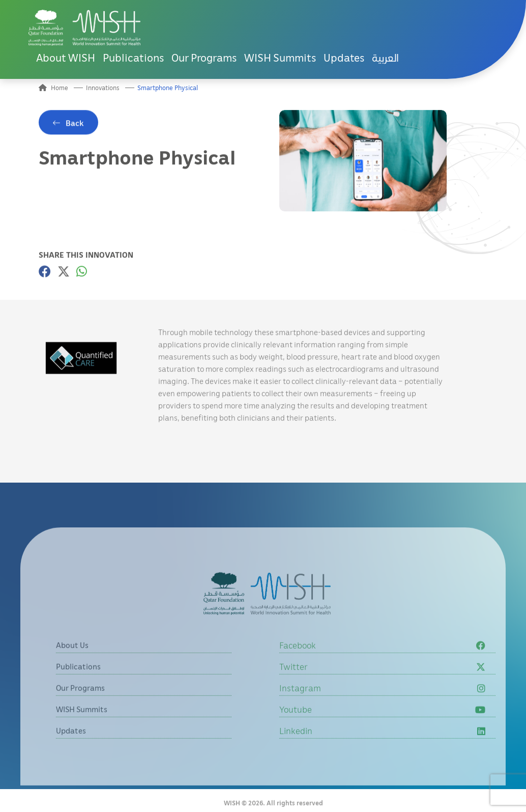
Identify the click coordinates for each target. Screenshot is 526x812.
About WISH (66, 58)
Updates (344, 58)
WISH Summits (280, 58)
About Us (72, 666)
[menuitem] (385, 58)
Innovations (103, 88)
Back (75, 127)
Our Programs (204, 58)
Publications (133, 58)
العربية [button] (385, 58)
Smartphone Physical (168, 88)
